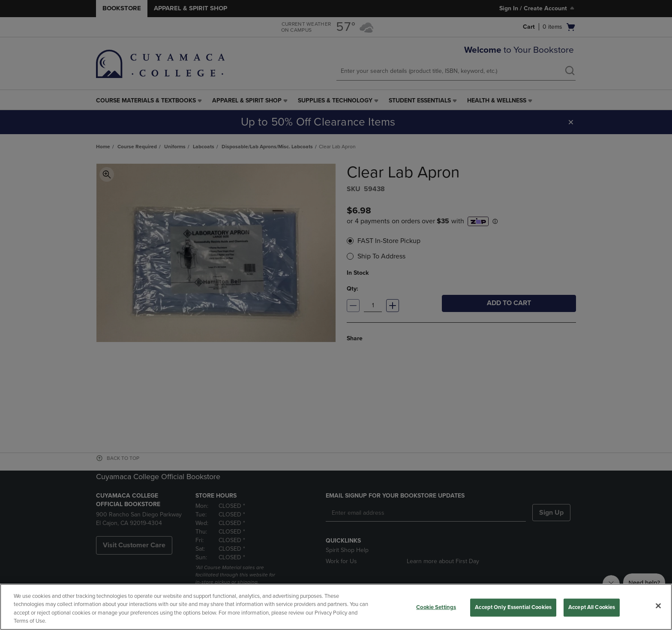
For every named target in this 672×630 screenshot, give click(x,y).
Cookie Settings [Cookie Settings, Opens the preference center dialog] (436, 607)
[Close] (658, 606)
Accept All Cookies (592, 607)
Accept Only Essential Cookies (513, 607)
